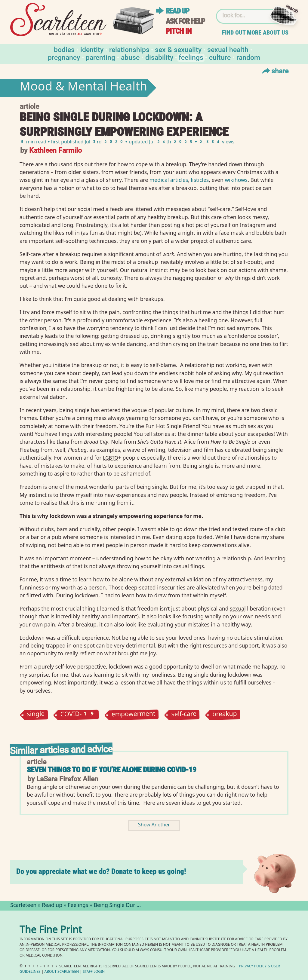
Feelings (191, 57)
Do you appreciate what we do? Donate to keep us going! (101, 871)
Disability (159, 57)
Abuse (130, 57)
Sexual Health (228, 49)
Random (248, 57)
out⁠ (89, 164)
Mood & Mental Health (83, 88)
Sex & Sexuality (178, 49)
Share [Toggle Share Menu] (274, 71)
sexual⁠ (238, 608)
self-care (184, 715)
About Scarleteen (62, 972)
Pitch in (179, 31)
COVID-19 (78, 715)
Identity (92, 49)
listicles (200, 180)
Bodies (64, 49)
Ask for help (185, 21)
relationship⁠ (200, 365)
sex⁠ (252, 426)
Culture (220, 57)
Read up (177, 11)
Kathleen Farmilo (55, 150)
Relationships (129, 49)
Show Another (154, 825)
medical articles (169, 180)
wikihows (236, 180)
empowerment (134, 715)
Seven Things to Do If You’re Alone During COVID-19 (111, 770)
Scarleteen (23, 906)
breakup (225, 715)
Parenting (100, 57)
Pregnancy (64, 57)
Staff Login (94, 972)
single (36, 715)
